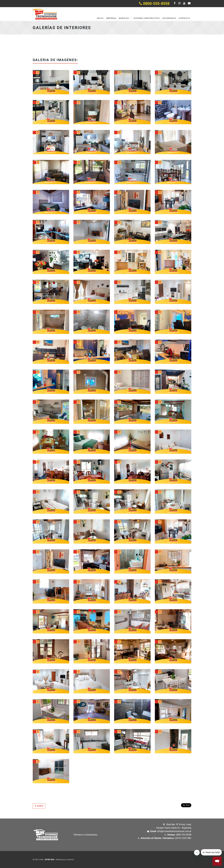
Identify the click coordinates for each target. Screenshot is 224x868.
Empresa (111, 18)
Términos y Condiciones (85, 835)
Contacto (184, 18)
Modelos (124, 18)
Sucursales (169, 18)
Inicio (100, 18)
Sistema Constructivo (146, 18)
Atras (39, 806)
